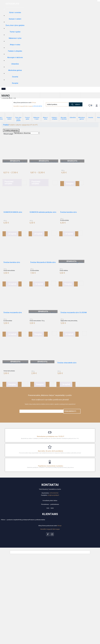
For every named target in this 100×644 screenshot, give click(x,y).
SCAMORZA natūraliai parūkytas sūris (43, 212)
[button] (12, 234)
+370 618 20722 (37, 106)
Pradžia (6, 125)
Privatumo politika (34, 520)
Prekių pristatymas (24, 520)
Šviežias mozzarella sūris (13, 313)
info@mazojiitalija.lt (53, 495)
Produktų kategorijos (11, 130)
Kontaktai (42, 520)
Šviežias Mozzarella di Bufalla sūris (43, 262)
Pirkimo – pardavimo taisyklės (10, 520)
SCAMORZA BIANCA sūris (13, 212)
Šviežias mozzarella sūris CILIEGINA (74, 313)
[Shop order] (27, 133)
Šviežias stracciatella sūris (67, 363)
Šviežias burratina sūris (68, 212)
